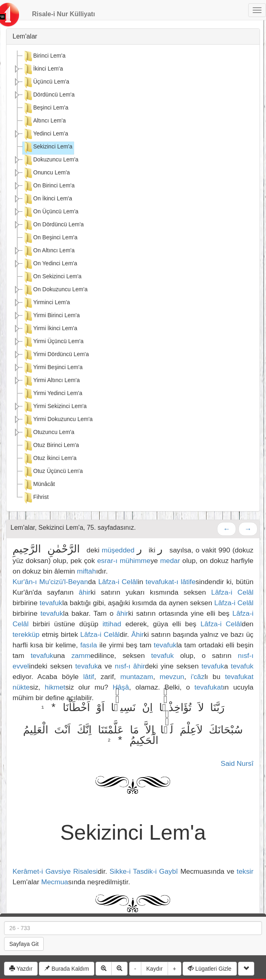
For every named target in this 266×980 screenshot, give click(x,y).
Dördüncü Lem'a (49, 95)
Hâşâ (121, 687)
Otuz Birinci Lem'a (51, 446)
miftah (86, 571)
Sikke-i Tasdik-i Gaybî (145, 871)
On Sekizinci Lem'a (52, 277)
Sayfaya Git (24, 944)
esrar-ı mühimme (124, 561)
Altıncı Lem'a (44, 121)
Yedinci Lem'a (45, 134)
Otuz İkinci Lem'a (50, 459)
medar (170, 561)
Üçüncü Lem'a (46, 82)
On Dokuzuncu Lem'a (55, 290)
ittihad (112, 624)
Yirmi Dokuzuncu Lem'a (58, 420)
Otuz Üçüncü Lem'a (53, 472)
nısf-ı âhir (130, 666)
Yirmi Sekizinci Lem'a (55, 407)
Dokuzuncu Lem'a (51, 160)
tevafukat (239, 677)
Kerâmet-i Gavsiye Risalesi (55, 871)
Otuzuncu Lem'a (49, 433)
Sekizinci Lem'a (48, 147)
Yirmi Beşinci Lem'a (53, 368)
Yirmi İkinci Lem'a (50, 329)
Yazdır (21, 969)
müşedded (118, 550)
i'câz (198, 677)
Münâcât (39, 485)
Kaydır (154, 969)
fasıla (88, 645)
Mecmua (55, 882)
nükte (21, 687)
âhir (85, 592)
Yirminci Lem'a (46, 303)
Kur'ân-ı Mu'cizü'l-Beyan (50, 582)
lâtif (88, 677)
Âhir (137, 634)
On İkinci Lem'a (47, 199)
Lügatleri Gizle (210, 969)
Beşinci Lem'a (46, 108)
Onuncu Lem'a (46, 173)
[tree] (133, 278)
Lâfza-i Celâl (118, 582)
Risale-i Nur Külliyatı (64, 14)
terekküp (26, 634)
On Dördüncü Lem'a (53, 225)
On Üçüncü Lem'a (51, 212)
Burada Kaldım (67, 969)
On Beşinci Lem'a (50, 238)
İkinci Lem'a (43, 69)
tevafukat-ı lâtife (171, 582)
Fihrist (36, 498)
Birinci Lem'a (44, 56)
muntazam (137, 677)
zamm (81, 655)
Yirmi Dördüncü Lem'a (56, 355)
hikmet (55, 687)
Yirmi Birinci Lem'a (51, 316)
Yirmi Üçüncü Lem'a (53, 342)
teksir (245, 871)
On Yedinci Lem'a (50, 264)
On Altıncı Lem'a (49, 251)
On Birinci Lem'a (49, 186)
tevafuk (51, 603)
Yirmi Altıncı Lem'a (51, 381)
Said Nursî (237, 763)
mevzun (172, 677)
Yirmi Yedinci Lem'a (52, 394)
